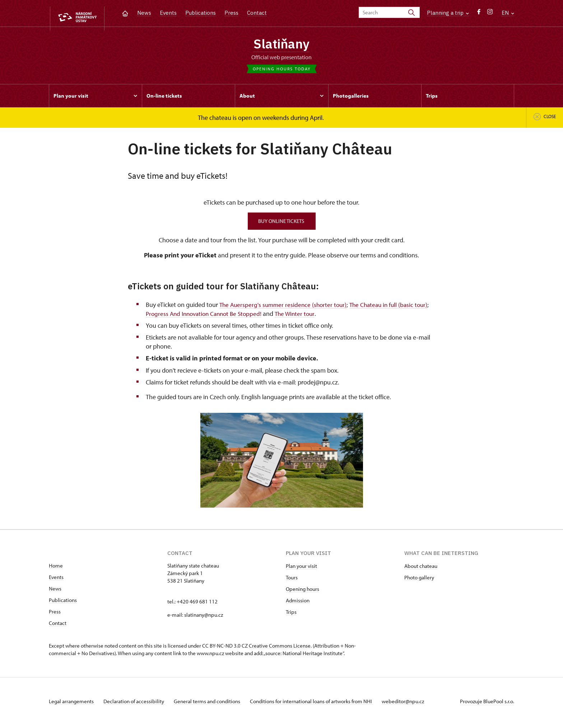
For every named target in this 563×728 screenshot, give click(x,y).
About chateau (421, 569)
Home (56, 568)
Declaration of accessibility (137, 704)
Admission (298, 603)
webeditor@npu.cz (414, 704)
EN (508, 13)
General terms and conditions (213, 704)
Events (168, 13)
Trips (291, 615)
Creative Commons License (280, 648)
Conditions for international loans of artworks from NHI (320, 704)
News (144, 13)
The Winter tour (318, 316)
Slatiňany (282, 45)
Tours (292, 580)
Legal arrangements (72, 704)
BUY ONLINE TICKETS (282, 224)
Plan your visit (301, 569)
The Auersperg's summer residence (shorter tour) (285, 307)
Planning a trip (448, 13)
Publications (201, 13)
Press (231, 13)
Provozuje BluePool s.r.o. (487, 704)
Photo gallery (419, 580)
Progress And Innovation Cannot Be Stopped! (223, 316)
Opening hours (303, 592)
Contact (257, 13)
